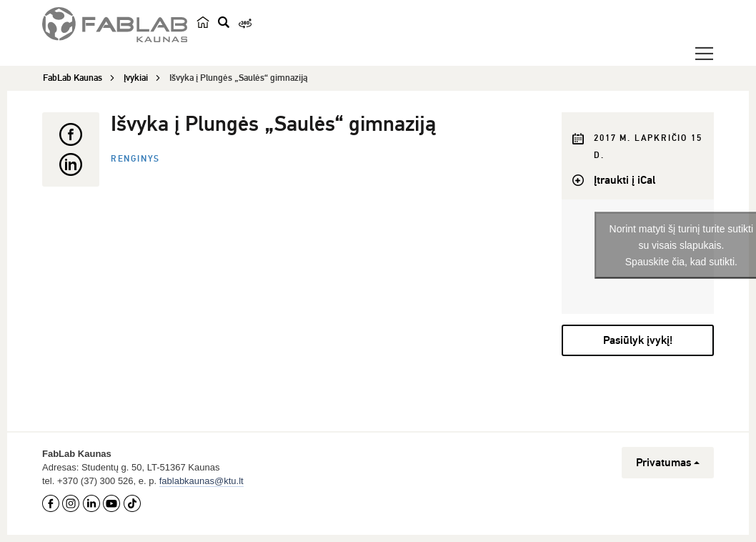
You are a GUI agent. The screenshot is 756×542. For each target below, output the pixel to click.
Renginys (135, 159)
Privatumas (668, 463)
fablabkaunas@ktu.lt (202, 481)
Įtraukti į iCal (625, 180)
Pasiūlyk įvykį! (638, 340)
